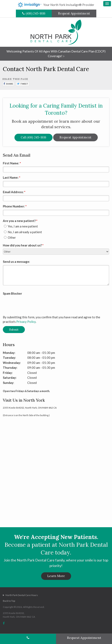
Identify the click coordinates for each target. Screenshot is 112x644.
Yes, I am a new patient (21, 226)
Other (10, 237)
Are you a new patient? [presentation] (20, 221)
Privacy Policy (26, 322)
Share (10, 84)
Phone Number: (15, 206)
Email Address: (14, 192)
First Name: (12, 163)
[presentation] (27, 303)
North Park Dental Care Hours (22, 595)
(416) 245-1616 (36, 13)
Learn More (56, 576)
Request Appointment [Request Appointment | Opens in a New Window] (74, 13)
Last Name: (12, 177)
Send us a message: (16, 262)
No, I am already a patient (23, 232)
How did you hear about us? (23, 245)
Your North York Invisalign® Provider (56, 5)
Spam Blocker (12, 293)
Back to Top (9, 601)
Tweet (24, 84)
